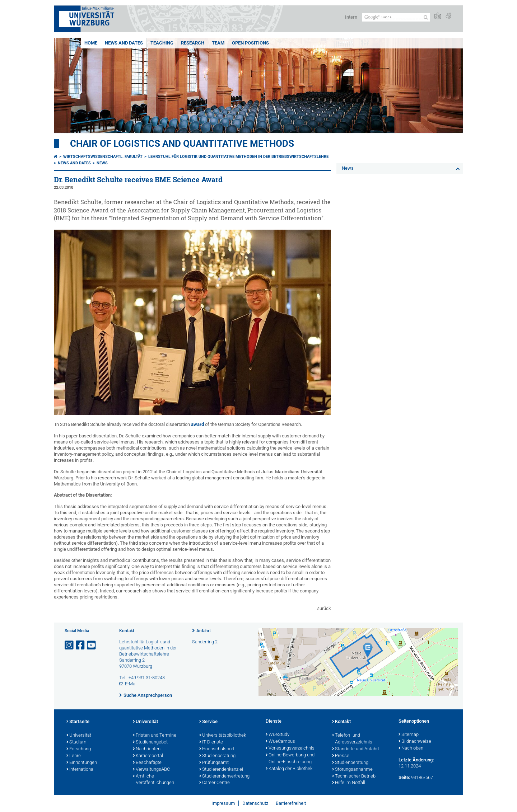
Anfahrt (204, 631)
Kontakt (341, 722)
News (102, 163)
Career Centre (215, 783)
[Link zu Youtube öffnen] (92, 645)
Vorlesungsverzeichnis (290, 748)
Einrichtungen (82, 763)
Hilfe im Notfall (349, 783)
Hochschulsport (217, 749)
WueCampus (280, 742)
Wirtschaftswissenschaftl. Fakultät (103, 157)
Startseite (78, 722)
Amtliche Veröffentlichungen (153, 780)
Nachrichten (147, 749)
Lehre (74, 756)
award (197, 424)
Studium (76, 742)
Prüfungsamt (214, 763)
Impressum (223, 803)
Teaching (162, 43)
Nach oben (411, 748)
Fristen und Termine (155, 736)
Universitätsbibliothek (223, 736)
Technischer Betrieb (354, 776)
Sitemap (409, 735)
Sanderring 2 (205, 642)
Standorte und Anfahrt (356, 749)
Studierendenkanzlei (221, 770)
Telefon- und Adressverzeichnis (352, 739)
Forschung (79, 749)
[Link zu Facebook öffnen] (81, 645)
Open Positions (250, 43)
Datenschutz (255, 803)
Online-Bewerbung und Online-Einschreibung (290, 759)
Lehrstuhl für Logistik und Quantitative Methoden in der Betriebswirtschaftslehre (238, 157)
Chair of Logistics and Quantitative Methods (182, 144)
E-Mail (131, 684)
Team (218, 43)
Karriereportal (148, 756)
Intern (351, 17)
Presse (341, 756)
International (80, 770)
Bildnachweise (415, 742)
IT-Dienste (211, 742)
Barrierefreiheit (291, 803)
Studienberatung (217, 756)
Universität (79, 736)
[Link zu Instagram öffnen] (70, 645)
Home (91, 43)
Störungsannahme (352, 770)
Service (208, 722)
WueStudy (278, 735)
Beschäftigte (147, 763)
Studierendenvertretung (224, 776)
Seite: (404, 777)
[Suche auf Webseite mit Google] (396, 17)
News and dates (124, 43)
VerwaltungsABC (151, 770)
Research (193, 43)
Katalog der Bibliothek (289, 769)
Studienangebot (150, 742)
